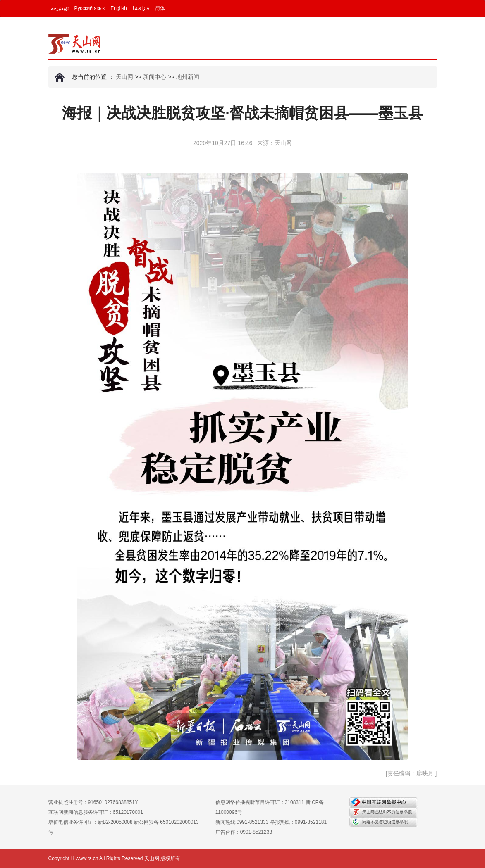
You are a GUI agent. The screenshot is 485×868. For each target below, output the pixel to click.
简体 (160, 8)
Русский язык (90, 8)
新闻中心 (155, 77)
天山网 (124, 77)
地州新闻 (188, 77)
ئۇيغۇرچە (60, 8)
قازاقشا (141, 8)
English (118, 8)
